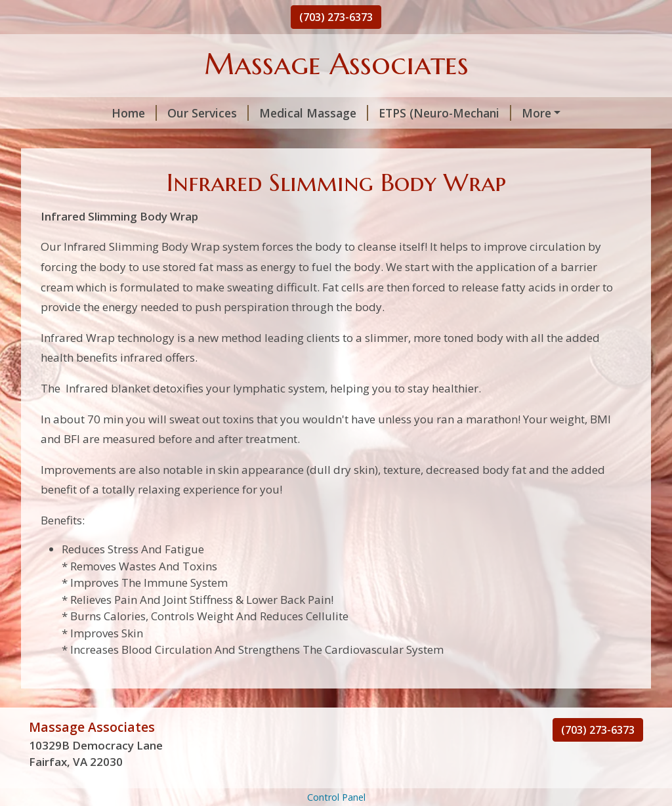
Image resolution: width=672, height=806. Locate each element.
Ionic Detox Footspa (512, 113)
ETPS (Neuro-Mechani (373, 113)
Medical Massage (241, 113)
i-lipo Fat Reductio (227, 140)
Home (62, 113)
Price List (592, 140)
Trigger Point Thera (99, 140)
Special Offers (84, 169)
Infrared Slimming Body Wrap (383, 140)
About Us (166, 169)
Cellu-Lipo (515, 140)
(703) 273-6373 (336, 17)
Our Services (136, 113)
